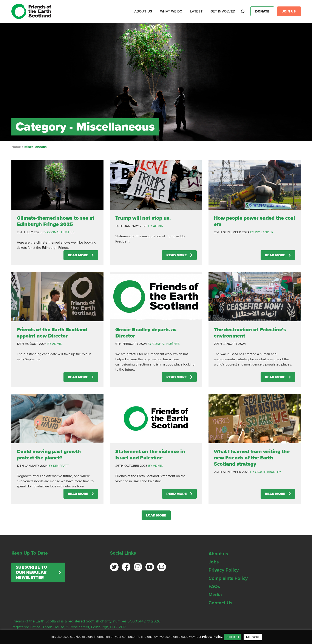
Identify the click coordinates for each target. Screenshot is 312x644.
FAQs (214, 586)
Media (215, 595)
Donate (262, 11)
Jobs (214, 562)
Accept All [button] (233, 637)
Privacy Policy (224, 570)
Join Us (289, 11)
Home (16, 147)
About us (218, 554)
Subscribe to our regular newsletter (31, 572)
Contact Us (220, 603)
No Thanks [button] (253, 637)
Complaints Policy (228, 578)
